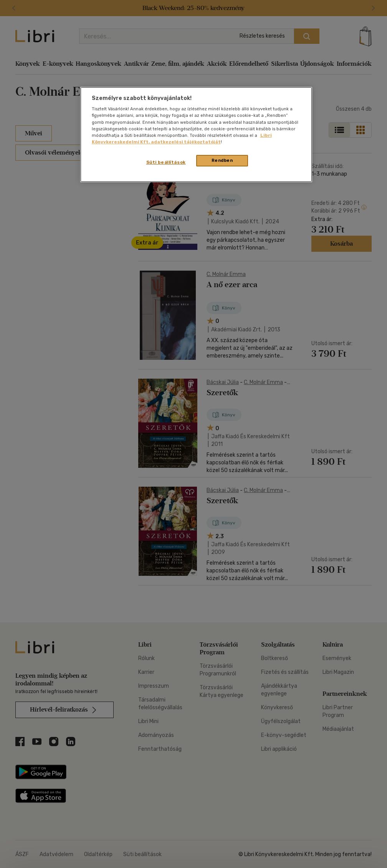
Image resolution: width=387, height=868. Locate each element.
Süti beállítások (166, 162)
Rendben (222, 160)
